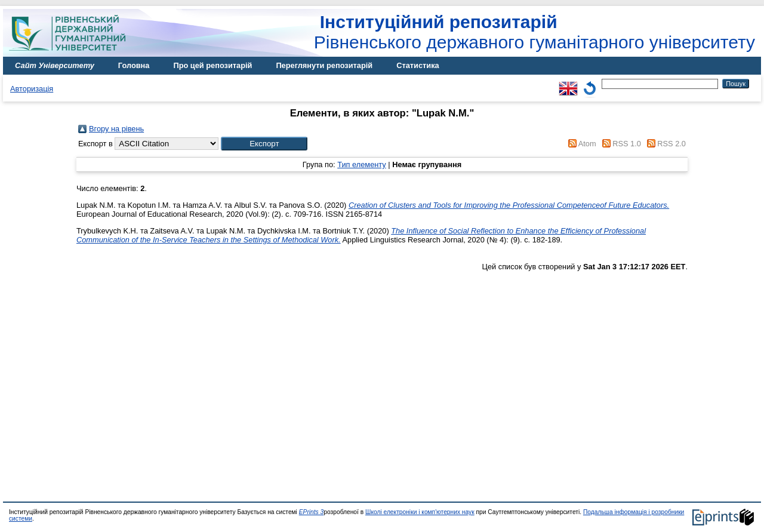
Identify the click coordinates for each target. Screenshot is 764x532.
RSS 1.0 (627, 144)
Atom (587, 144)
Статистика (418, 65)
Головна (134, 65)
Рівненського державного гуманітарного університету (535, 32)
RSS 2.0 (671, 144)
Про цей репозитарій (212, 65)
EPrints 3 (312, 512)
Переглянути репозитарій (324, 65)
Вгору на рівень (116, 129)
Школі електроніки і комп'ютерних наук (420, 512)
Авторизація (32, 89)
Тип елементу (362, 164)
